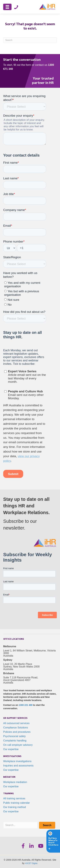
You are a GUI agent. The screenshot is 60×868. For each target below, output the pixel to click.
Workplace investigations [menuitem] (17, 761)
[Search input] (20, 825)
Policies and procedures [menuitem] (17, 732)
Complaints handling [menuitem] (15, 741)
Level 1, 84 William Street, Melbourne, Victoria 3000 (29, 652)
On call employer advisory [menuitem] (18, 745)
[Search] (30, 40)
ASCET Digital (31, 863)
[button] (47, 825)
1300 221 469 (26, 705)
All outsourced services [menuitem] (16, 723)
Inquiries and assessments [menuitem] (18, 766)
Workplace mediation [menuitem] (15, 782)
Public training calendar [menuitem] (16, 803)
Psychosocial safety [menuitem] (14, 736)
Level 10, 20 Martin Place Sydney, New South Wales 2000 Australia (21, 667)
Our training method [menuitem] (14, 807)
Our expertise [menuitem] (11, 749)
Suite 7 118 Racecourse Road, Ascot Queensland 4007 (21, 679)
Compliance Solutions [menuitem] (16, 728)
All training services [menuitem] (14, 798)
